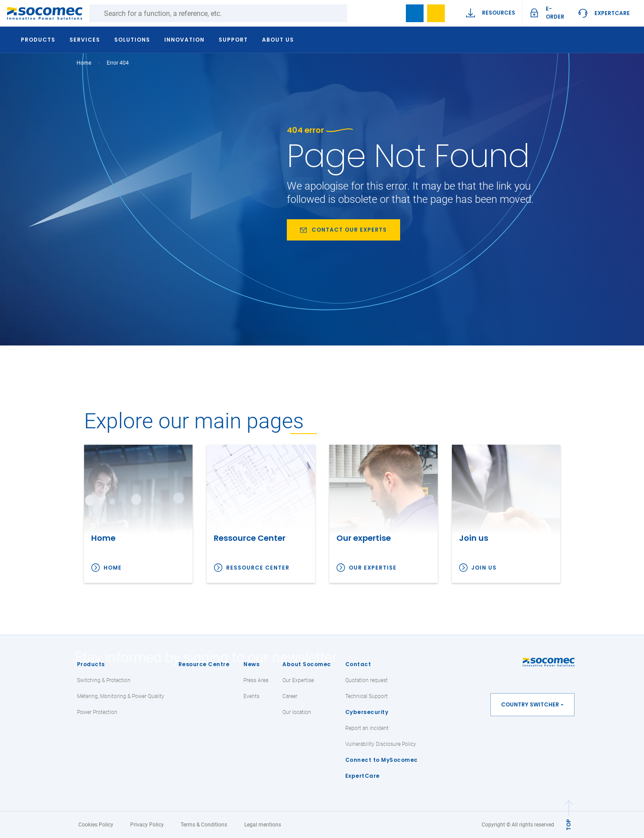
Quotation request (366, 680)
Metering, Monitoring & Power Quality (121, 696)
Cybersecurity (367, 712)
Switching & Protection (104, 680)
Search (356, 13)
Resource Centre (204, 664)
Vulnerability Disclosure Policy (381, 744)
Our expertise (373, 568)
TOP (569, 825)
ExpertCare (612, 13)
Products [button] (39, 40)
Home (84, 63)
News (251, 664)
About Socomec (307, 664)
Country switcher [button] (530, 704)
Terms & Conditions (204, 825)
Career (290, 696)
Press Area (256, 680)
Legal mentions (263, 825)
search (393, 13)
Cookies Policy (96, 825)
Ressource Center (258, 568)
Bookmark (415, 13)
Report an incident (367, 728)
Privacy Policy (147, 825)
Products (91, 664)
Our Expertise (298, 680)
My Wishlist (436, 13)
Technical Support (366, 696)
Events (251, 696)
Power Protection (97, 712)
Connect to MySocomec (382, 760)
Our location (297, 712)
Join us (484, 568)
